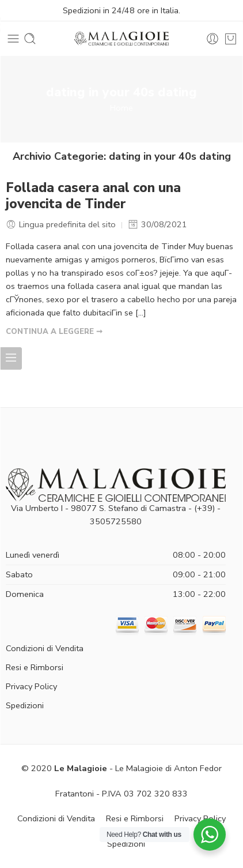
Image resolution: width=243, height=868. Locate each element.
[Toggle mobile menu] (13, 39)
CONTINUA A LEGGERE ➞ (54, 332)
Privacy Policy (31, 686)
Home (121, 108)
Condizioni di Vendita (45, 648)
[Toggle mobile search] (30, 39)
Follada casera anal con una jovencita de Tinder (93, 196)
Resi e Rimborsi (35, 667)
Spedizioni (25, 705)
